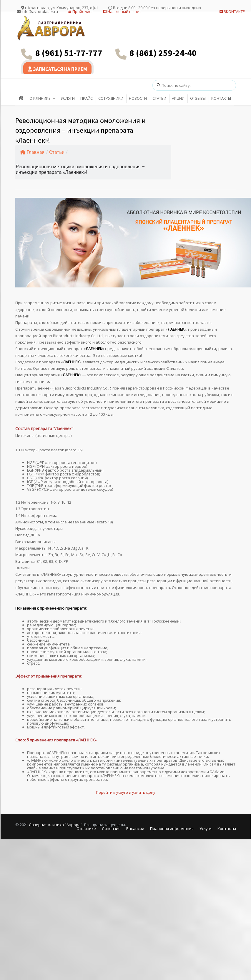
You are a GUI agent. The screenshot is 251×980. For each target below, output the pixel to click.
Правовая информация (172, 828)
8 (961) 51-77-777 (69, 53)
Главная (32, 152)
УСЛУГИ (68, 98)
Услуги (206, 828)
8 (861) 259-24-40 (163, 53)
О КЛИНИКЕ (40, 98)
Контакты (227, 828)
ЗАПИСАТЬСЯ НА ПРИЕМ (57, 69)
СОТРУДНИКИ (111, 98)
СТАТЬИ (159, 98)
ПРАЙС (87, 98)
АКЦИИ (178, 98)
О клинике (86, 828)
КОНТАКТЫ (221, 98)
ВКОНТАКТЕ (232, 11)
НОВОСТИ (138, 98)
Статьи (57, 152)
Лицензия (111, 828)
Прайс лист (81, 11)
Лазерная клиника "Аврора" (56, 825)
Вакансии (135, 828)
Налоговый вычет (122, 11)
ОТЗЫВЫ (198, 98)
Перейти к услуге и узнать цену (126, 792)
